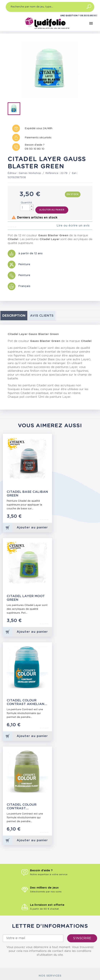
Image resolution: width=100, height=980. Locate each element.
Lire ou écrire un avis (73, 226)
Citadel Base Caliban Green (27, 494)
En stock (73, 194)
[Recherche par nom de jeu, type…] (50, 7)
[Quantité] (27, 208)
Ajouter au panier (52, 210)
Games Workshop (30, 173)
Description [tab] (14, 316)
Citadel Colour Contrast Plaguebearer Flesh (26, 807)
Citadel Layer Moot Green (26, 598)
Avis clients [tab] (42, 316)
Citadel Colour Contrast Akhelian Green (26, 702)
